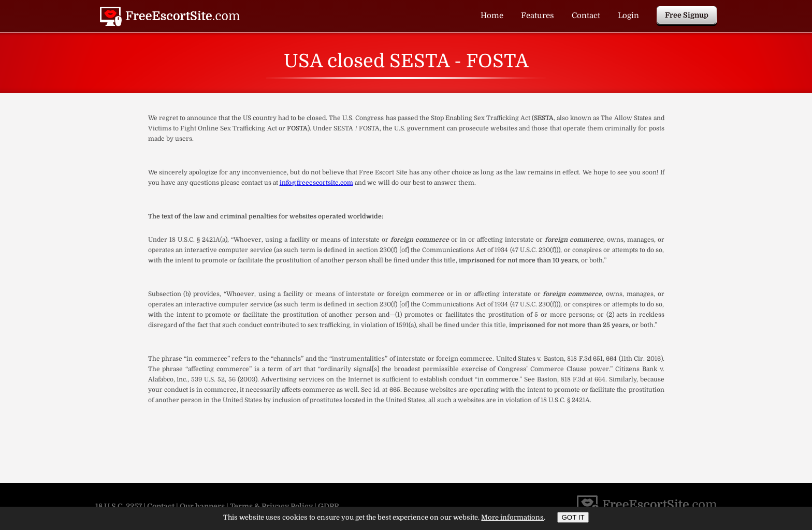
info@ (288, 183)
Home (492, 16)
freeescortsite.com (325, 183)
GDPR (329, 506)
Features (538, 16)
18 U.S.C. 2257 (119, 506)
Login (628, 16)
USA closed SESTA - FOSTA (170, 17)
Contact (586, 16)
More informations (512, 517)
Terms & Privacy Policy (271, 506)
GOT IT (573, 517)
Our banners (202, 506)
